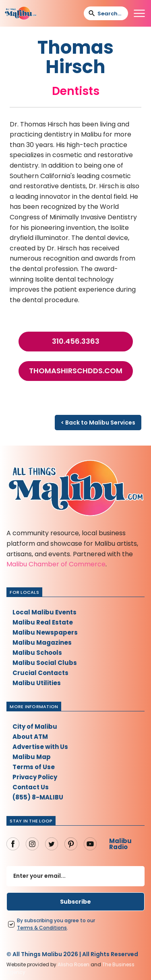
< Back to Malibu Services (98, 423)
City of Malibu (35, 727)
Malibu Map (32, 757)
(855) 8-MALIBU (38, 797)
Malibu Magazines (42, 642)
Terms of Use (34, 767)
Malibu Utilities (37, 683)
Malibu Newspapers (45, 632)
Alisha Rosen (73, 964)
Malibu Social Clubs (45, 663)
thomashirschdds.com (76, 371)
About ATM (30, 737)
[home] (21, 13)
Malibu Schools (37, 653)
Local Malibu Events (44, 612)
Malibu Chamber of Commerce (56, 564)
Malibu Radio (120, 844)
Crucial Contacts (40, 673)
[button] (139, 13)
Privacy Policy (35, 777)
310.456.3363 (76, 341)
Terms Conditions (42, 928)
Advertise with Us (40, 747)
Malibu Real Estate (43, 622)
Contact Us (31, 787)
